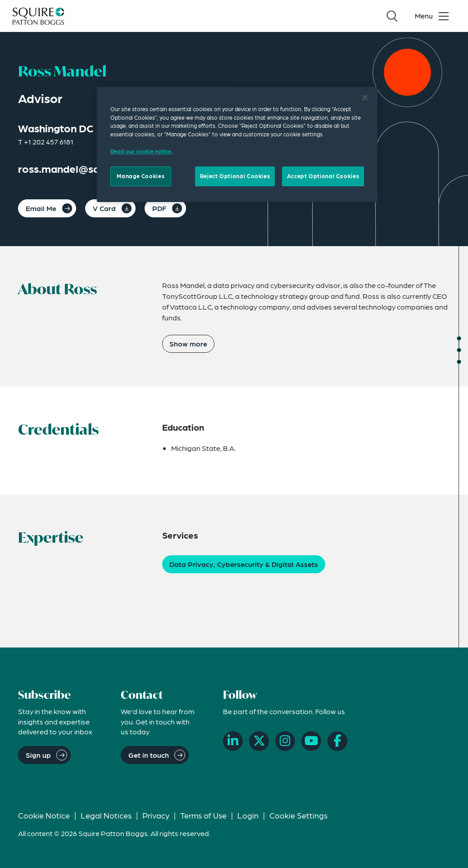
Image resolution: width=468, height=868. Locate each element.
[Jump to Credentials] (459, 350)
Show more (188, 344)
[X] (259, 741)
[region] (237, 144)
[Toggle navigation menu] (434, 16)
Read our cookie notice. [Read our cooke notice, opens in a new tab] (141, 151)
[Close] (365, 98)
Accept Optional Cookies (323, 176)
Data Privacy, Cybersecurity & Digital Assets (244, 564)
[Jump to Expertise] (459, 362)
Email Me (41, 208)
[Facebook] (337, 741)
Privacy (156, 815)
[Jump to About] (459, 338)
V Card (104, 208)
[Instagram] (285, 741)
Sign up (38, 755)
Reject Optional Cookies (235, 176)
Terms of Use (203, 815)
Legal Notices (106, 815)
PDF (159, 208)
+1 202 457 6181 (49, 142)
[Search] (392, 16)
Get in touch (149, 755)
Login (248, 815)
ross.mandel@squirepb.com (87, 169)
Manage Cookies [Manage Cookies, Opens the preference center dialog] (141, 176)
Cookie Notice (44, 815)
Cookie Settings (298, 815)
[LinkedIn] (233, 741)
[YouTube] (311, 741)
